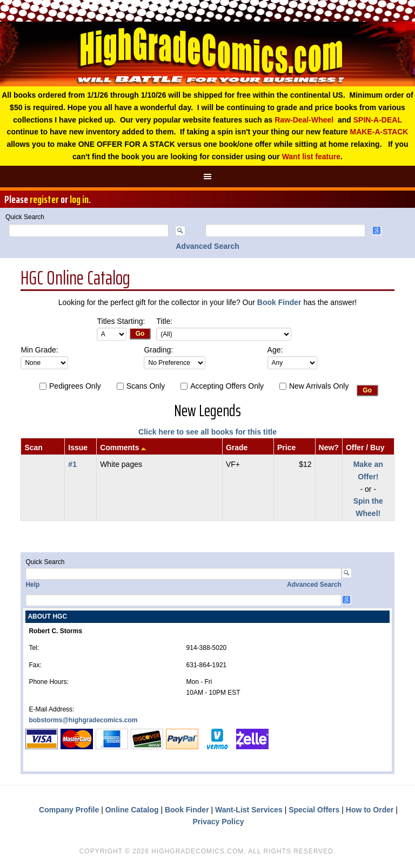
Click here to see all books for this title (207, 432)
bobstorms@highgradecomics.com (83, 720)
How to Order (370, 810)
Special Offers (314, 810)
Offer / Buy (365, 447)
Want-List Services (249, 810)
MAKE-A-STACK (379, 132)
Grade (237, 447)
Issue (78, 447)
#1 (72, 464)
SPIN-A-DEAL (378, 120)
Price (286, 447)
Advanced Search (207, 246)
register (44, 199)
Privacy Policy (219, 822)
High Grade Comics (207, 54)
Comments (119, 447)
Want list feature (311, 157)
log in (79, 199)
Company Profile (69, 810)
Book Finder (279, 302)
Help (32, 585)
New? (329, 447)
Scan (33, 447)
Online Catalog (132, 810)
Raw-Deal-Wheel (304, 120)
